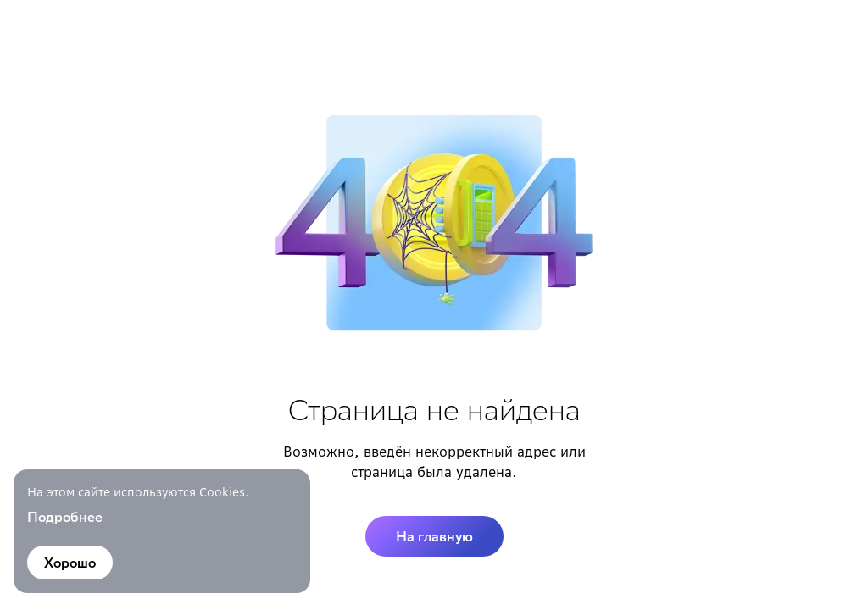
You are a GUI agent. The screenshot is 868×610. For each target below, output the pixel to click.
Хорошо (70, 563)
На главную (434, 536)
